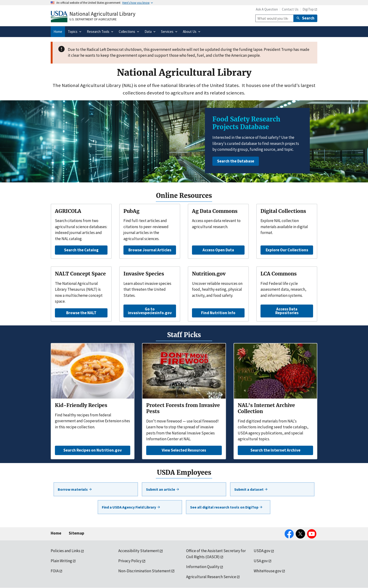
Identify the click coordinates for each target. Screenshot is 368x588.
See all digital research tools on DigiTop (226, 507)
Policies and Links (65, 551)
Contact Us (290, 9)
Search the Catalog (81, 250)
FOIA (55, 571)
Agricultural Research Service (211, 577)
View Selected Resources (184, 450)
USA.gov (261, 561)
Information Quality (203, 567)
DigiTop (308, 9)
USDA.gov (262, 551)
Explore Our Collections (287, 250)
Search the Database (236, 161)
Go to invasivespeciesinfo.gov (150, 311)
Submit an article (163, 489)
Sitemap (77, 533)
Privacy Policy (130, 561)
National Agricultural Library (102, 14)
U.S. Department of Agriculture (93, 19)
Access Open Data (218, 250)
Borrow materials (75, 489)
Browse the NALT (81, 313)
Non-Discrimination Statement (144, 571)
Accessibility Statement (139, 551)
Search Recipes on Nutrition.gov (93, 450)
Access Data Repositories (287, 311)
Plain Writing (61, 561)
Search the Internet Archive (275, 450)
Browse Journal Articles (150, 250)
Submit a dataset (251, 489)
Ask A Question (267, 9)
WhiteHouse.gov (268, 571)
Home (56, 533)
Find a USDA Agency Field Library (131, 507)
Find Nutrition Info (218, 313)
